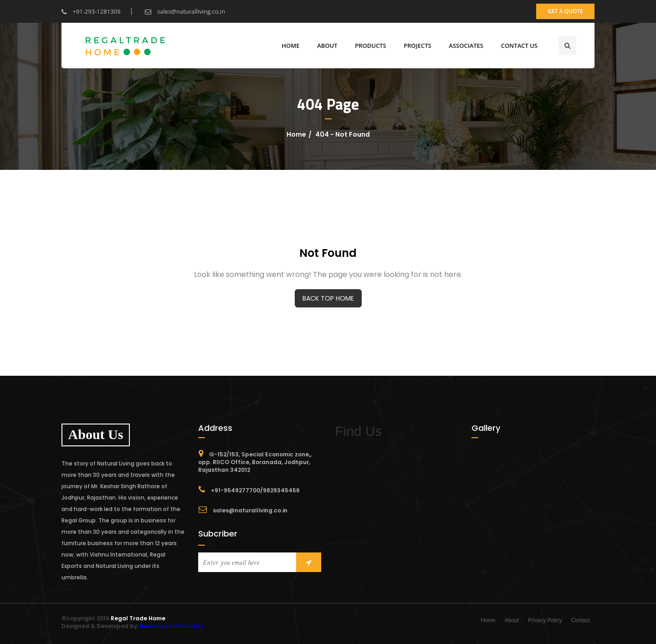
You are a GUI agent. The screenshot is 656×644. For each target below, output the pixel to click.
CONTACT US (519, 46)
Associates (466, 46)
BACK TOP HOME (328, 298)
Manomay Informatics (171, 626)
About (512, 620)
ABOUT (327, 46)
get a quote (565, 11)
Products (370, 46)
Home (290, 46)
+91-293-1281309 (91, 11)
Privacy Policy (545, 620)
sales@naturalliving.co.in (185, 11)
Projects (417, 46)
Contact (581, 620)
